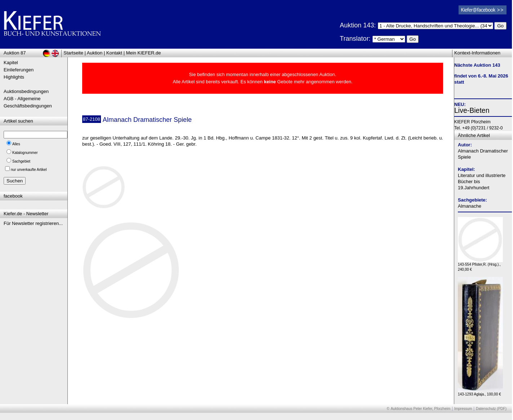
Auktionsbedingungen (26, 91)
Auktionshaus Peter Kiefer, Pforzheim (421, 409)
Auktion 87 (15, 53)
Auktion (95, 53)
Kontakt (114, 53)
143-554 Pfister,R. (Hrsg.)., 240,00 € (480, 265)
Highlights (14, 77)
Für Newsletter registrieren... (33, 223)
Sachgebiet (21, 161)
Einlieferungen (19, 70)
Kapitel (11, 63)
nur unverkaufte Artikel (29, 170)
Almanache (470, 206)
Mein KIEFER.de (144, 53)
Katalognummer (25, 153)
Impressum (463, 409)
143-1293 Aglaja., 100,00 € (480, 392)
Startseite (73, 53)
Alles (16, 144)
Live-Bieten (472, 110)
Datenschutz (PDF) (491, 409)
